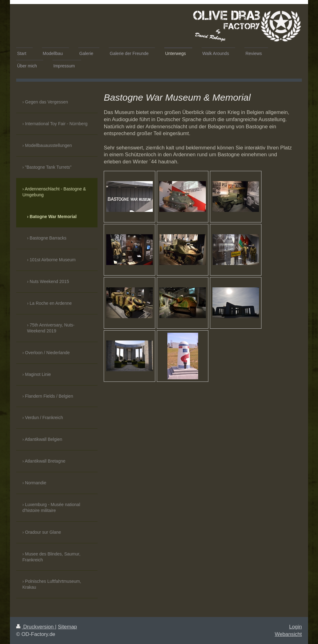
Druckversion (36, 627)
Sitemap (67, 627)
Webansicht (288, 634)
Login (295, 627)
